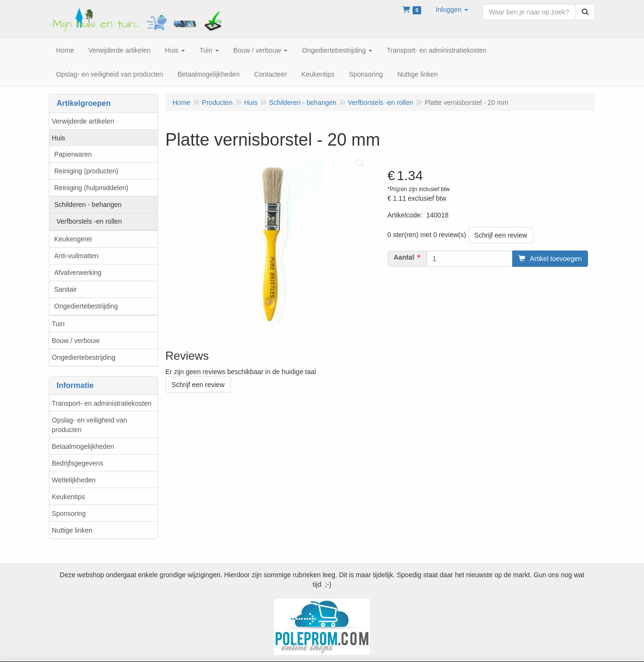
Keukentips (68, 497)
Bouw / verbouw (76, 341)
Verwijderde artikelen (83, 121)
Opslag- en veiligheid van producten (89, 425)
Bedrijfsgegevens (77, 463)
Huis (58, 138)
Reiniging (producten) (86, 171)
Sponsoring (69, 514)
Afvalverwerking (78, 273)
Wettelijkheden (74, 480)
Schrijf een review (501, 235)
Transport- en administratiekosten (102, 403)
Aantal (404, 257)
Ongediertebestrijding (86, 306)
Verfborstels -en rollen (89, 221)
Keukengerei (73, 239)
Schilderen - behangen (88, 205)
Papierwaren (73, 154)
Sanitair (65, 289)
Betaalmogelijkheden (83, 446)
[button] (452, 10)
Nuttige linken (72, 530)
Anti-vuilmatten (76, 256)
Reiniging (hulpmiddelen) (91, 188)
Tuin (58, 324)
